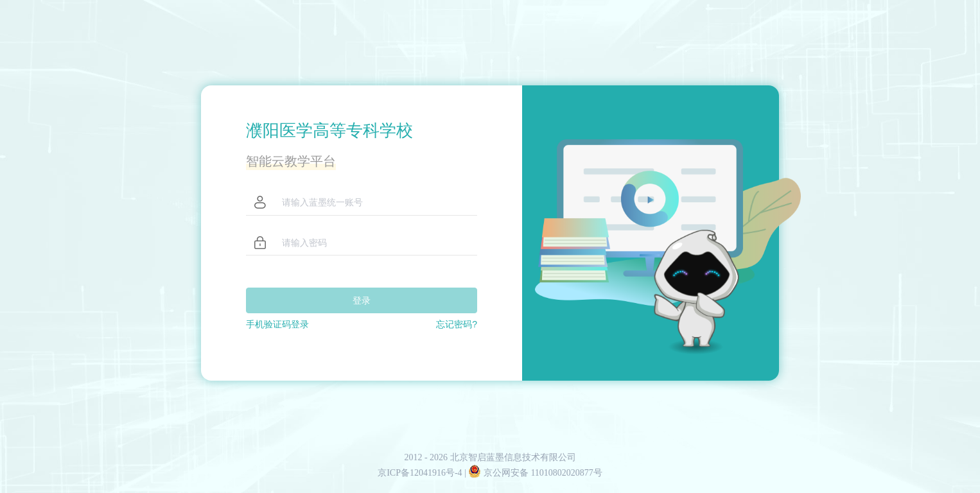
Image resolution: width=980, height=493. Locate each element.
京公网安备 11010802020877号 (535, 473)
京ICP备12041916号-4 (421, 473)
